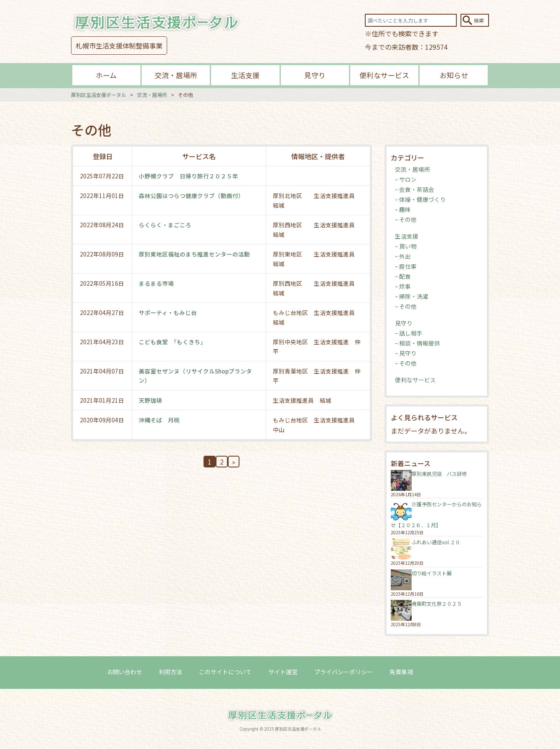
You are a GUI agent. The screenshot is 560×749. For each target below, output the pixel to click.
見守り (315, 75)
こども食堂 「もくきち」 (173, 342)
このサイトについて (225, 671)
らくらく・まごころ (165, 225)
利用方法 (171, 671)
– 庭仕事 (406, 266)
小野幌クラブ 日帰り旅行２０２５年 (189, 176)
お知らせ (454, 75)
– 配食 (403, 276)
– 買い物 (406, 246)
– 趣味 (403, 209)
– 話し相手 (409, 333)
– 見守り (406, 353)
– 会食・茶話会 (415, 189)
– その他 (406, 219)
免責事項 (401, 671)
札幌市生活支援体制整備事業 (119, 46)
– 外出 (403, 256)
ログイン (441, 671)
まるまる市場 (157, 283)
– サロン (406, 179)
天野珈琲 (151, 400)
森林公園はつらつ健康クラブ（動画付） (192, 196)
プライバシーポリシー (344, 671)
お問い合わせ (125, 671)
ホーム (106, 75)
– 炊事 (403, 286)
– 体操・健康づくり (420, 199)
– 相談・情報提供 (417, 343)
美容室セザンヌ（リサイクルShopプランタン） (196, 376)
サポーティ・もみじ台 (168, 312)
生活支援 (245, 75)
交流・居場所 (176, 75)
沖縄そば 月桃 (160, 420)
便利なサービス (384, 75)
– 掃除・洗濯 (412, 296)
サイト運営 (283, 671)
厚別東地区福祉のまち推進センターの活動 (195, 254)
